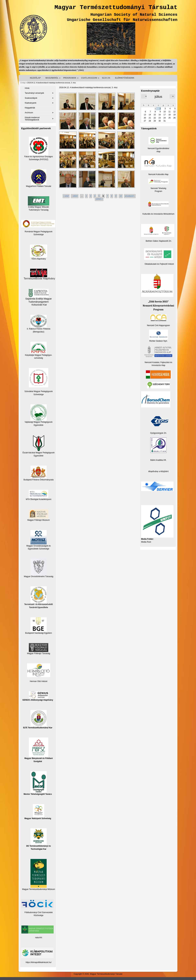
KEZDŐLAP (35, 78)
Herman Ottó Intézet (39, 681)
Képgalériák (30, 108)
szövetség (39, 358)
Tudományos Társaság (39, 210)
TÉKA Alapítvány (39, 252)
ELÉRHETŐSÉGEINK (125, 78)
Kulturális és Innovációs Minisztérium (159, 214)
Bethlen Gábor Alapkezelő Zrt (159, 241)
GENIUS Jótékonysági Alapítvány (38, 696)
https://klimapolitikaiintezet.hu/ (38, 962)
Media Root (146, 542)
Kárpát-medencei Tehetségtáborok (32, 119)
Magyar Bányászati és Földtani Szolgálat (39, 750)
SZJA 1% (106, 78)
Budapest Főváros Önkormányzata (38, 480)
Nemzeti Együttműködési (159, 148)
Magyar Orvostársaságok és (39, 546)
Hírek (27, 88)
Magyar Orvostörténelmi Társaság (38, 576)
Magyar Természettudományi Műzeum (38, 875)
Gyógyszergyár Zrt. (158, 433)
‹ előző (75, 196)
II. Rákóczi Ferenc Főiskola (39, 329)
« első (66, 196)
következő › (130, 196)
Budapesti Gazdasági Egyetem (39, 633)
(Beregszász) (39, 332)
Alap (158, 152)
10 (121, 196)
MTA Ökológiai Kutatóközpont (38, 499)
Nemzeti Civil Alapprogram (158, 325)
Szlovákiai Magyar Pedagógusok (39, 391)
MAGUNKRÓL (52, 78)
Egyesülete (38, 456)
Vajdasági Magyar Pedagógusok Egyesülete (39, 415)
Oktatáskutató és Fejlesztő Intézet (159, 264)
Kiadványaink (31, 103)
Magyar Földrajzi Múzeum (39, 520)
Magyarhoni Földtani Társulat (38, 178)
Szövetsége (39, 394)
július (158, 97)
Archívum (29, 113)
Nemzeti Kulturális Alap (158, 174)
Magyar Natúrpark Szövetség (38, 812)
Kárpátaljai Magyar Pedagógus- (39, 355)
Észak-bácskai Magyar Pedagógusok (38, 444)
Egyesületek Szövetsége (38, 549)
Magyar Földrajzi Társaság (39, 649)
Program (158, 191)
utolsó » (99, 199)
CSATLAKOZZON (89, 78)
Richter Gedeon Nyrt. (159, 336)
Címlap (23, 83)
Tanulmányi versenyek (34, 93)
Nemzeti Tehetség (158, 188)
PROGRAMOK (70, 78)
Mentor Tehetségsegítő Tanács (38, 783)
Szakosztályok (31, 98)
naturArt (39, 938)
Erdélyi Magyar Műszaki (39, 202)
